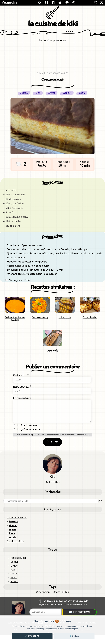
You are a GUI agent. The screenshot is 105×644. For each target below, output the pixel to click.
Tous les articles (15, 541)
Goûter (14, 562)
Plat (13, 570)
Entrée (14, 566)
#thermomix (43, 592)
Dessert (15, 574)
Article (13, 537)
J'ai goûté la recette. (27, 429)
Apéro (12, 530)
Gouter (13, 526)
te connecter (50, 435)
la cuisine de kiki (53, 24)
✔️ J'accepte (32, 636)
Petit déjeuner (18, 558)
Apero (14, 578)
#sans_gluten (61, 592)
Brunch (14, 582)
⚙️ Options (74, 636)
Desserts (14, 522)
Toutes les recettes (17, 518)
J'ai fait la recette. (26, 425)
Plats (82, 93)
